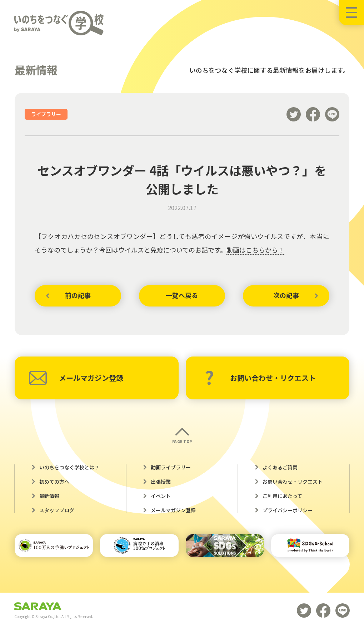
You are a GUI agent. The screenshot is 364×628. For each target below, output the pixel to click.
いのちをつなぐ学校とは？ (69, 467)
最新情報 (49, 496)
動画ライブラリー (171, 467)
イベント (161, 496)
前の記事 (78, 295)
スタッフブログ (57, 510)
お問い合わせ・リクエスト (260, 378)
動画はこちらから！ (255, 250)
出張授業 (161, 482)
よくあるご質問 (280, 467)
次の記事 (286, 295)
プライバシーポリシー (288, 510)
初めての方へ (54, 482)
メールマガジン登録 (76, 378)
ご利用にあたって (282, 496)
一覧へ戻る (182, 295)
